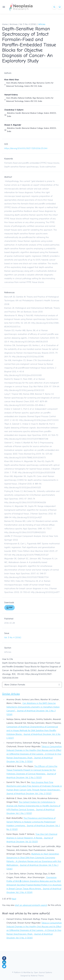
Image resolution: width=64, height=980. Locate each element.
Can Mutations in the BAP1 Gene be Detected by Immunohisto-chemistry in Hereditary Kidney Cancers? (33, 707)
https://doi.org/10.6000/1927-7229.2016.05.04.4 (26, 148)
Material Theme (37, 976)
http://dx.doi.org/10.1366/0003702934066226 (25, 502)
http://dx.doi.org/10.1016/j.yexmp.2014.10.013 (24, 390)
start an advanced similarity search (31, 905)
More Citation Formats (15, 685)
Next (14, 899)
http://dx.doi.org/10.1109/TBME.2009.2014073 (25, 458)
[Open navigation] (4, 7)
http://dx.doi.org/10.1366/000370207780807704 (26, 577)
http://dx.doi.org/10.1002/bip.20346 (28, 357)
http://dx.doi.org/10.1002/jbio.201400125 (23, 488)
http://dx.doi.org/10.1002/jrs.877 (45, 592)
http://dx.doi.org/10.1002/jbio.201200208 (36, 473)
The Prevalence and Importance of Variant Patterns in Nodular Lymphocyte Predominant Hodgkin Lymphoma (31, 822)
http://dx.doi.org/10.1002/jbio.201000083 (23, 375)
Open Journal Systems (43, 972)
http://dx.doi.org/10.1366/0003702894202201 (25, 532)
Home (5, 24)
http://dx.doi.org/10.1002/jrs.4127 (27, 517)
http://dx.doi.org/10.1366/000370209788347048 (26, 439)
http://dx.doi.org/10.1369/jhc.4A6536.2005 (29, 342)
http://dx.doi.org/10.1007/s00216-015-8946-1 (25, 405)
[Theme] (60, 7)
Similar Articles (11, 694)
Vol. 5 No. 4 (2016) (28, 24)
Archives (14, 24)
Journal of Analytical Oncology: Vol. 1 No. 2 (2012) (29, 794)
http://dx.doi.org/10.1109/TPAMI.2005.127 (30, 555)
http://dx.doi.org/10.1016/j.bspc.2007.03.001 (39, 420)
